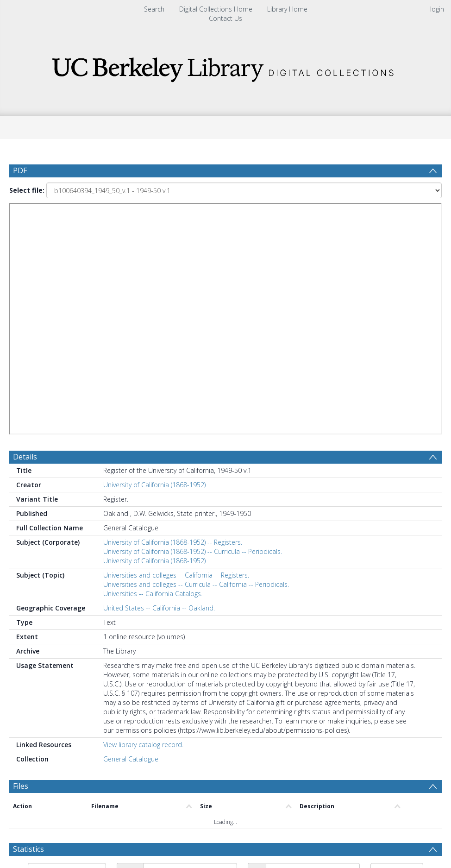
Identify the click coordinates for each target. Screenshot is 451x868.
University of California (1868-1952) (154, 248)
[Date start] (190, 634)
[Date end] (313, 634)
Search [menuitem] (154, 9)
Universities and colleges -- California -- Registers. (176, 338)
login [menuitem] (437, 9)
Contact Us (225, 18)
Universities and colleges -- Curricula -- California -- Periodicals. (196, 347)
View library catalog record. (143, 507)
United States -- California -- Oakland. (159, 371)
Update (45, 654)
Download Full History (404, 819)
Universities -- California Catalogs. (153, 356)
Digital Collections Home (216, 9)
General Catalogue (131, 522)
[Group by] (67, 634)
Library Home (287, 9)
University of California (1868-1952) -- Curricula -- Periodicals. (193, 314)
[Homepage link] (225, 67)
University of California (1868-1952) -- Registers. (173, 305)
